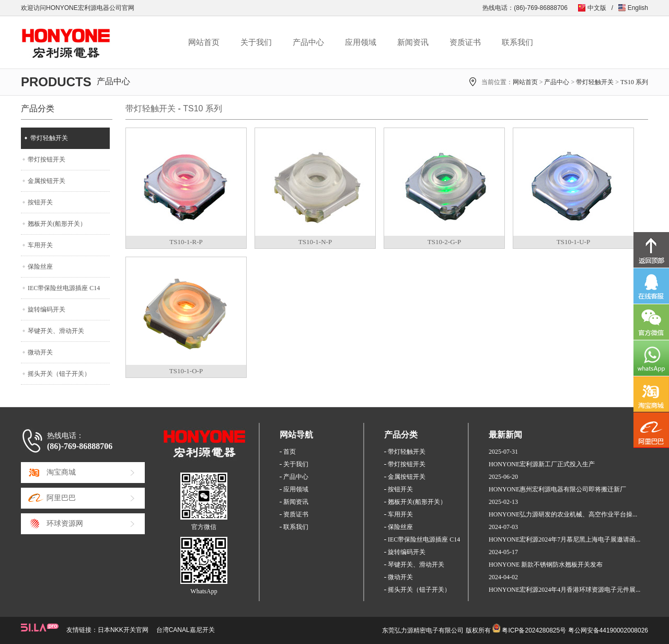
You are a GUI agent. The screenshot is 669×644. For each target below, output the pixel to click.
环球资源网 (65, 524)
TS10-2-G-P (444, 242)
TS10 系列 (634, 82)
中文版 (597, 8)
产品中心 (308, 42)
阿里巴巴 (61, 498)
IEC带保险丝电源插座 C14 (64, 288)
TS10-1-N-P (315, 242)
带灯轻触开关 (595, 82)
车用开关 (40, 245)
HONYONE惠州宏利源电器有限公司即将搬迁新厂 (557, 489)
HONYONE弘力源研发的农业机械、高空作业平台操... (563, 514)
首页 (290, 452)
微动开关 (40, 352)
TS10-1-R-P (186, 242)
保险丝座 (40, 267)
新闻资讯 (413, 42)
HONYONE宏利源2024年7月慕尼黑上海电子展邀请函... (564, 539)
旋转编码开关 (47, 309)
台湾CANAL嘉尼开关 (186, 630)
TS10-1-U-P (573, 242)
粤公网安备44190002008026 (608, 630)
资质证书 (465, 42)
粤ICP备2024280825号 (534, 630)
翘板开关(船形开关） (57, 224)
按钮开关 (40, 202)
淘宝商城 (61, 472)
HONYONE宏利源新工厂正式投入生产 (542, 464)
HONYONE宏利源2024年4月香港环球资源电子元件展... (564, 590)
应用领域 (361, 42)
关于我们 (256, 42)
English (638, 8)
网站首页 (204, 42)
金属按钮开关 (47, 181)
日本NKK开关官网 (123, 630)
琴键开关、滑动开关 (56, 331)
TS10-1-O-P (186, 371)
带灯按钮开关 (47, 159)
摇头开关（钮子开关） (59, 374)
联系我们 (517, 42)
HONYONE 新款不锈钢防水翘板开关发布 (546, 565)
